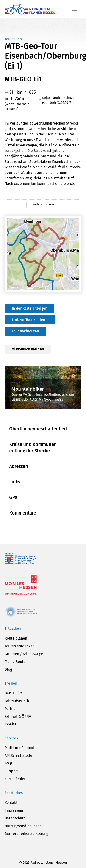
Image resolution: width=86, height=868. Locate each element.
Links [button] (15, 482)
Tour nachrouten (25, 331)
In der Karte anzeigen (29, 308)
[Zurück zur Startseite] (30, 9)
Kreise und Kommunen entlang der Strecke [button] (33, 448)
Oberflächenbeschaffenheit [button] (38, 429)
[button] (75, 9)
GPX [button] (13, 497)
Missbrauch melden (28, 349)
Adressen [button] (19, 466)
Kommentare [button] (23, 513)
